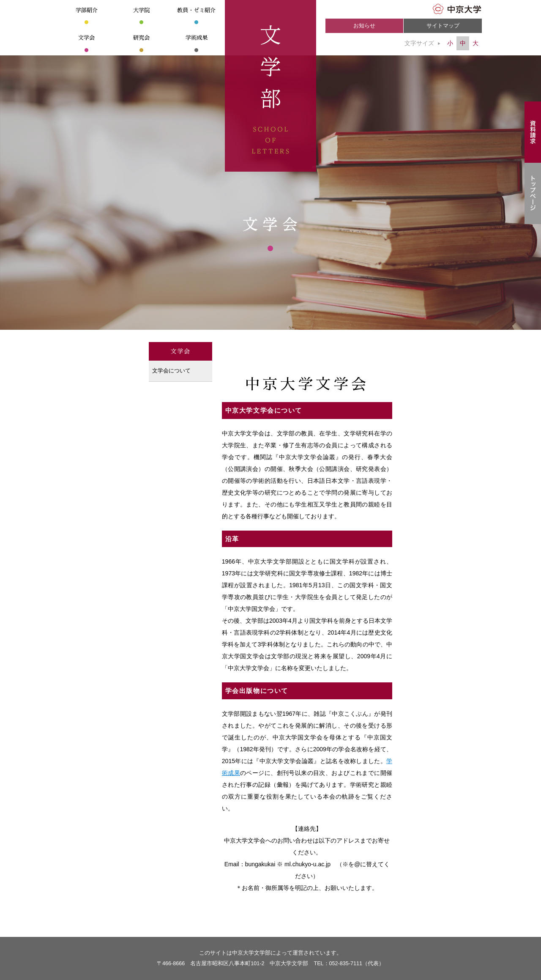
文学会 (86, 38)
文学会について (171, 371)
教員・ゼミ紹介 (196, 10)
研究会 (141, 38)
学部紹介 (87, 10)
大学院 (141, 10)
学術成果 (197, 38)
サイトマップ (443, 26)
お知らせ (364, 26)
